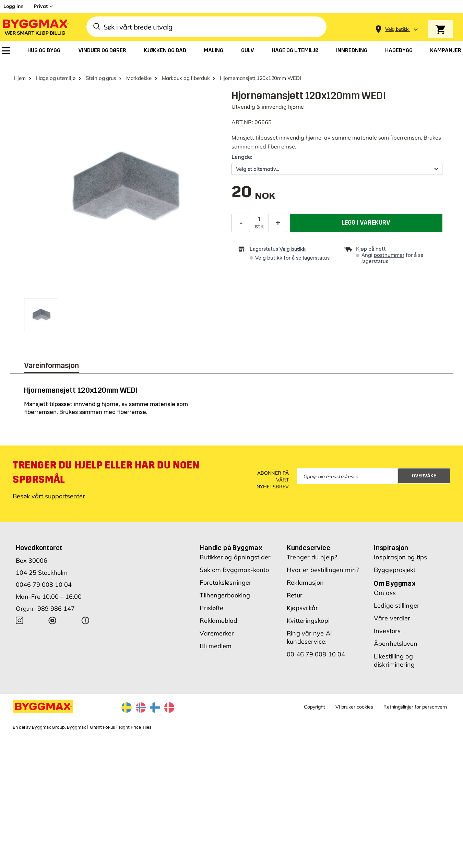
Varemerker (217, 633)
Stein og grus (101, 78)
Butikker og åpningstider (235, 557)
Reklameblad (218, 621)
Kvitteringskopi (308, 621)
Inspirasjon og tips (400, 557)
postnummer (389, 255)
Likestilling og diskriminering (394, 660)
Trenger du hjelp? (312, 557)
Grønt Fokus (102, 727)
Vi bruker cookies (354, 707)
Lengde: (242, 157)
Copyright (314, 707)
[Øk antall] (278, 223)
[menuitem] (6, 51)
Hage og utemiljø (56, 78)
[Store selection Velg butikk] (397, 29)
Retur (295, 595)
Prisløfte (211, 608)
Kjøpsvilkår (302, 608)
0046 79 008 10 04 (44, 585)
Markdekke (139, 78)
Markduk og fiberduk (186, 78)
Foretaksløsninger (225, 582)
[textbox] (253, 195)
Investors (387, 631)
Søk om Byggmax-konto (234, 570)
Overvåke (424, 476)
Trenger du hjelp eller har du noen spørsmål (106, 472)
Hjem (20, 78)
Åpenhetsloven (396, 644)
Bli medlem (216, 646)
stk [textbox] (259, 226)
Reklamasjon (305, 582)
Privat (41, 6)
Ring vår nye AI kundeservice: (309, 637)
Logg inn (13, 6)
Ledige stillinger (397, 605)
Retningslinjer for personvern (415, 707)
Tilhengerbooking (225, 595)
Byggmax (76, 727)
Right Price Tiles (135, 727)
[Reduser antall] (241, 223)
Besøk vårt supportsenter (49, 496)
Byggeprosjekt (395, 570)
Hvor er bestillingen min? (323, 570)
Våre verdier (392, 618)
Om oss (385, 593)
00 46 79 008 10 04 (316, 654)
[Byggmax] (35, 27)
